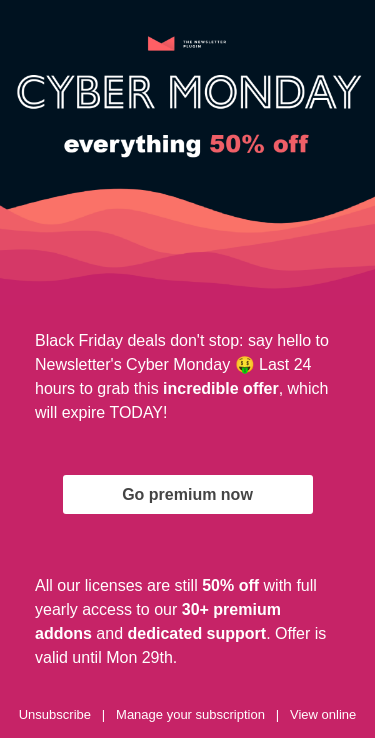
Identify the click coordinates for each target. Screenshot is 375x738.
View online (323, 714)
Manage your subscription (190, 714)
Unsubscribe (55, 714)
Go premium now (187, 494)
